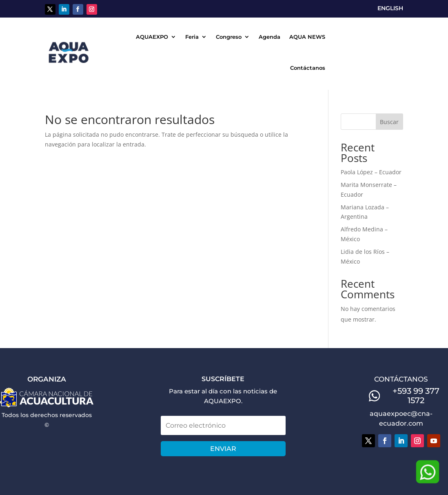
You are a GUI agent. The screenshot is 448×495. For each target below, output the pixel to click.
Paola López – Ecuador (371, 172)
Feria (192, 37)
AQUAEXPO (152, 37)
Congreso (229, 37)
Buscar (389, 122)
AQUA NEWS (307, 37)
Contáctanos (308, 68)
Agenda (269, 37)
